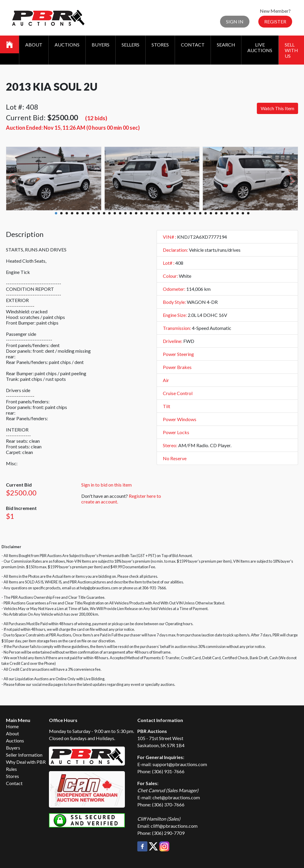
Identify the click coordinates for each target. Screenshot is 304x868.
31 (216, 213)
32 (222, 213)
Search (226, 45)
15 (131, 213)
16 (136, 213)
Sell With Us (291, 50)
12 (115, 213)
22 (168, 213)
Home (12, 726)
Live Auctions (260, 47)
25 (184, 213)
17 (141, 213)
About (34, 45)
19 (152, 213)
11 (109, 213)
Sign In (235, 21)
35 (238, 213)
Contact (193, 45)
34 (232, 213)
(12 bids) (96, 118)
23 (174, 213)
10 (104, 213)
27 (195, 213)
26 (190, 213)
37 (248, 213)
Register (275, 21)
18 (147, 213)
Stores (160, 45)
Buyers (101, 45)
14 (125, 213)
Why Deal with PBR (26, 762)
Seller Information (24, 755)
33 (227, 213)
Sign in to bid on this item (106, 485)
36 (243, 213)
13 (120, 213)
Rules (11, 769)
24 (179, 213)
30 (211, 213)
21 (163, 213)
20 (157, 213)
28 (200, 213)
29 (206, 213)
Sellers (130, 45)
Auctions (67, 45)
